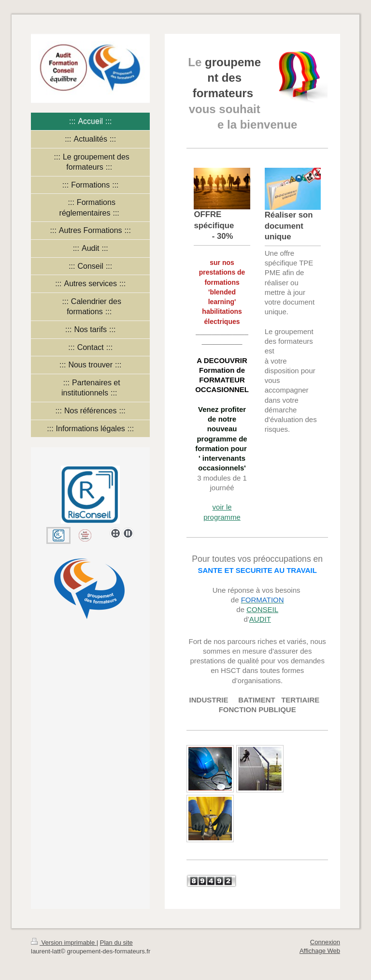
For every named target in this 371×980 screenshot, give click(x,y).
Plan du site (116, 943)
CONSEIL (262, 609)
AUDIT (260, 619)
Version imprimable (64, 943)
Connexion (325, 942)
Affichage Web (320, 951)
